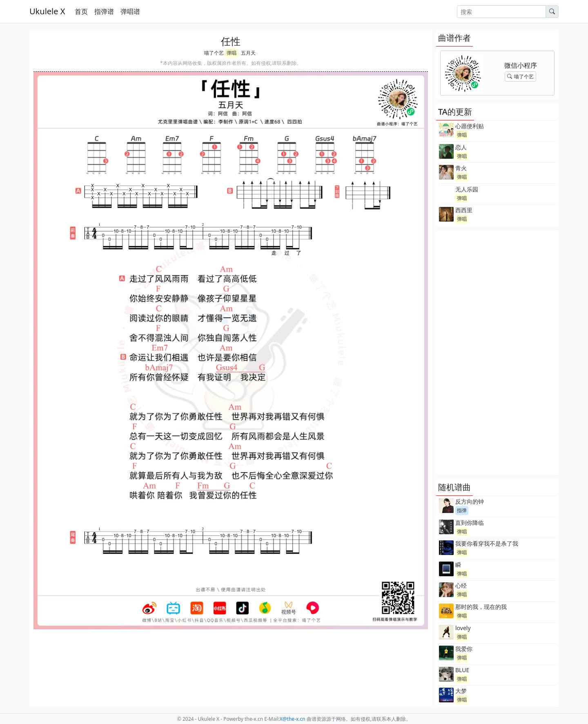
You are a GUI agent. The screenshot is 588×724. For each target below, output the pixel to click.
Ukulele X (47, 11)
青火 (461, 168)
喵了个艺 (214, 53)
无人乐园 (467, 189)
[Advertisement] (497, 353)
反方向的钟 (470, 501)
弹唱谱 (130, 11)
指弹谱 (104, 11)
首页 (81, 11)
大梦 (461, 691)
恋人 (461, 147)
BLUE (462, 670)
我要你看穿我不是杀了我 (487, 543)
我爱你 (464, 649)
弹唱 (232, 53)
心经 (461, 585)
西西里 (464, 210)
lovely (463, 628)
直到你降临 (470, 523)
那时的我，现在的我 (481, 607)
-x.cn (293, 719)
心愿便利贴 (470, 126)
